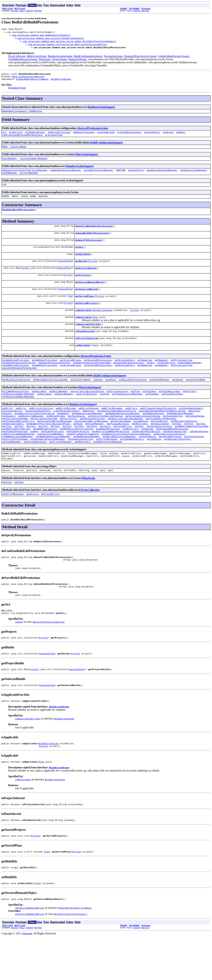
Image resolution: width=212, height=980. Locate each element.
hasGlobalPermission (15, 457)
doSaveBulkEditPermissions (92, 241)
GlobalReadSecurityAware (23, 60)
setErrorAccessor (86, 414)
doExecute (194, 432)
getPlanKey (149, 411)
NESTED (15, 11)
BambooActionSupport (102, 109)
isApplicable (83, 324)
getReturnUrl (140, 448)
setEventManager (159, 398)
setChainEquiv (147, 463)
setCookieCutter (194, 463)
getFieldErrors (50, 525)
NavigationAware (113, 57)
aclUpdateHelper (35, 135)
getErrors (32, 525)
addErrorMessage (66, 429)
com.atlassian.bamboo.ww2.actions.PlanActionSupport (51, 39)
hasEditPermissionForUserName (92, 380)
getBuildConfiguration (16, 398)
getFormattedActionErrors (18, 445)
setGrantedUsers (125, 383)
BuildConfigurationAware (88, 57)
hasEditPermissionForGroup (19, 380)
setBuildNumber (64, 414)
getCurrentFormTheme (15, 442)
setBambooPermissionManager (53, 463)
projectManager (29, 178)
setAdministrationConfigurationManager (126, 460)
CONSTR (29, 11)
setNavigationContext (177, 466)
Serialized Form (17, 90)
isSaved (98, 398)
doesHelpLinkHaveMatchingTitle (117, 432)
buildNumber (10, 163)
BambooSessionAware (60, 57)
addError (8, 429)
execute (7, 435)
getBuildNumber (58, 411)
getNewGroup (145, 377)
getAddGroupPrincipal (16, 377)
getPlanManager (95, 448)
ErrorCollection (17, 57)
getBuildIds (83, 264)
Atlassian (27, 977)
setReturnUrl (82, 469)
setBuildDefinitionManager (119, 463)
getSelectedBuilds (87, 301)
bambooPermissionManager (66, 175)
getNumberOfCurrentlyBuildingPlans (48, 448)
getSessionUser (160, 448)
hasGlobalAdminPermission (172, 454)
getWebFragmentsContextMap (191, 451)
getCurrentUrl (68, 442)
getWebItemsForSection (16, 454)
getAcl (79, 256)
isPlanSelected (85, 346)
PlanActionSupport (87, 158)
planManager (10, 178)
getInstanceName (121, 445)
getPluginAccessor (118, 448)
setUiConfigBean (195, 398)
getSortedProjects (87, 316)
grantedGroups (106, 135)
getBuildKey (39, 411)
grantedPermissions (129, 135)
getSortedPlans (85, 309)
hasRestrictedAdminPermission (111, 457)
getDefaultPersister (92, 442)
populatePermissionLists (128, 380)
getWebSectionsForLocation (76, 454)
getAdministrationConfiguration (34, 435)
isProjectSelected (87, 354)
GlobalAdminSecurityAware (174, 57)
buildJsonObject (12, 432)
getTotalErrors (123, 451)
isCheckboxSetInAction (146, 457)
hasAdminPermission (108, 454)
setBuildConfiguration (133, 398)
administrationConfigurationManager (25, 175)
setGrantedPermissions (98, 383)
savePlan (111, 398)
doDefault (88, 432)
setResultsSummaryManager (18, 417)
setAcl (151, 380)
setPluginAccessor (35, 469)
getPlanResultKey (169, 411)
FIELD (22, 11)
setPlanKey (152, 414)
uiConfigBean (18, 151)
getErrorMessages (13, 525)
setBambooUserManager (86, 463)
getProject (189, 411)
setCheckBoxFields (170, 463)
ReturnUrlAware (77, 60)
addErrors (131, 429)
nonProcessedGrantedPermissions (22, 138)
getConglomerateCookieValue (143, 438)
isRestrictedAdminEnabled (18, 460)
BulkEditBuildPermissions (18, 217)
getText (177, 448)
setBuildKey (44, 414)
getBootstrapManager (31, 438)
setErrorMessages (107, 466)
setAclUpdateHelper (189, 380)
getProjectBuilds (86, 279)
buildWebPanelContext (16, 411)
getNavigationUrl (13, 448)
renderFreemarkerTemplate (82, 460)
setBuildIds (83, 362)
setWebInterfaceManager (108, 469)
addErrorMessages (112, 429)
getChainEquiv (76, 438)
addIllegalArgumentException (158, 429)
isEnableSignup (199, 457)
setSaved (177, 398)
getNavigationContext (184, 445)
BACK (5, 151)
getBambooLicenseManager (87, 435)
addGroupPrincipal (59, 135)
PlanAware (45, 60)
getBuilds (81, 271)
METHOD (38, 11)
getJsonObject (159, 445)
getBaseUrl (9, 438)
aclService (16, 135)
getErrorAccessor (117, 411)
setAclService (166, 380)
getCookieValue (195, 438)
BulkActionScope (37, 57)
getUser (139, 451)
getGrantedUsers (125, 377)
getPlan (135, 411)
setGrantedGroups (70, 383)
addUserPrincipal (84, 135)
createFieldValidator (66, 432)
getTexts (92, 451)
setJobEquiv (154, 466)
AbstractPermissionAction (28, 78)
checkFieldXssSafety (38, 432)
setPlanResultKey (172, 414)
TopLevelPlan (65, 271)
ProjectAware (60, 60)
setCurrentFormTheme (15, 466)
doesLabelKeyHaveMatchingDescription (162, 432)
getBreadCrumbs (56, 438)
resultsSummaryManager (34, 163)
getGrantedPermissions (98, 377)
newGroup (168, 135)
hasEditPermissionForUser (54, 380)
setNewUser (161, 383)
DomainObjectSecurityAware (140, 57)
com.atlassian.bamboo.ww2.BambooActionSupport (41, 36)
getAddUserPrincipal (44, 377)
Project (93, 271)
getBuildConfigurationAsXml (50, 398)
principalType (54, 138)
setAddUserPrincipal (44, 383)
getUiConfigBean (80, 398)
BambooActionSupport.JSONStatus (22, 114)
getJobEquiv (141, 445)
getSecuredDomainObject (90, 294)
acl (4, 135)
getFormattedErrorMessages (91, 445)
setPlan (104, 414)
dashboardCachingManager (162, 175)
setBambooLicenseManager (18, 463)
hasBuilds (147, 454)
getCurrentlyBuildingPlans (87, 411)
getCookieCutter (173, 438)
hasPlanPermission (52, 457)
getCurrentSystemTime (44, 442)
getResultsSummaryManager (18, 414)
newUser (181, 135)
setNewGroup (145, 383)
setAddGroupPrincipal (16, 383)
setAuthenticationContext (169, 460)
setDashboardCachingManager (48, 466)
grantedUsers (152, 135)
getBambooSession (153, 435)
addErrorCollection (41, 429)
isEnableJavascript (175, 457)
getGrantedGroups (70, 377)
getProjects (83, 286)
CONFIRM (121, 175)
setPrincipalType (181, 383)
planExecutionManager (193, 175)
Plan (70, 309)
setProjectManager (60, 469)
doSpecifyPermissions (89, 249)
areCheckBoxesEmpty (191, 429)
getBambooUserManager (180, 435)
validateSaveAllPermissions (20, 386)
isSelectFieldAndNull (50, 460)
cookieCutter (136, 175)
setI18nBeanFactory (132, 466)
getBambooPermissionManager (123, 435)
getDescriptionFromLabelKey (125, 442)
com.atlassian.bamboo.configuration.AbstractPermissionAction (67, 45)
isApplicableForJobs (88, 339)
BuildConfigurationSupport (107, 146)
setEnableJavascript (80, 466)
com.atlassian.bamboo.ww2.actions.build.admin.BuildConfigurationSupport (69, 42)
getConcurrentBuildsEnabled (105, 438)
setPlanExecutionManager (127, 414)
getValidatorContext (159, 451)
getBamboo (63, 435)
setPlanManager (12, 469)
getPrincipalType (181, 377)
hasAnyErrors (131, 454)
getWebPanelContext (45, 454)
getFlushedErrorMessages (161, 442)
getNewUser (161, 377)
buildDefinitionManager (99, 175)
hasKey (34, 457)
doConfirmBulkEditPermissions (94, 234)
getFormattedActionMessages (54, 445)
